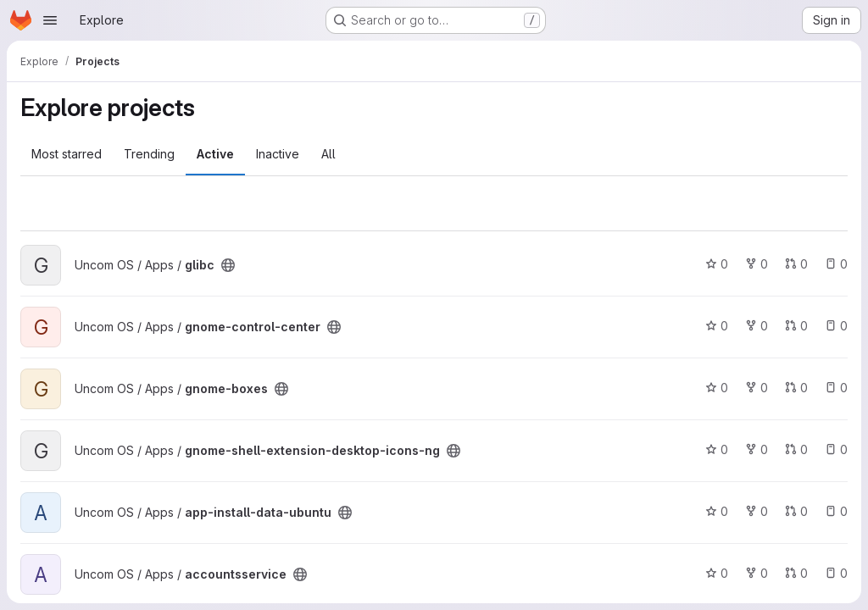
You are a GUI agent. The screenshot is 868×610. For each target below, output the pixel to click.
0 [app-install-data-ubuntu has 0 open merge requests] (796, 511)
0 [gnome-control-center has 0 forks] (757, 326)
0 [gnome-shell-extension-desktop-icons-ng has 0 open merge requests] (796, 449)
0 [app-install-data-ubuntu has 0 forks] (757, 511)
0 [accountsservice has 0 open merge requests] (796, 573)
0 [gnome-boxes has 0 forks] (757, 388)
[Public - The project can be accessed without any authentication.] (228, 265)
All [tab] (328, 154)
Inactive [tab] (278, 154)
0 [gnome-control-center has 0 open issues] (836, 326)
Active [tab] (215, 154)
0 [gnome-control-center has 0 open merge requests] (796, 326)
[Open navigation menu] (50, 20)
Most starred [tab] (67, 154)
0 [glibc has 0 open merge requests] (796, 264)
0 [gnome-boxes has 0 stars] (717, 388)
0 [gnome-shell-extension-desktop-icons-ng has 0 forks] (757, 449)
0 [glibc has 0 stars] (717, 264)
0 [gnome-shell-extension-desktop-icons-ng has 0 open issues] (836, 449)
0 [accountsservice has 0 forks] (757, 573)
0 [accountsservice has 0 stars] (717, 573)
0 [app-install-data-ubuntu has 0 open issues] (836, 511)
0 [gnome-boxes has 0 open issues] (836, 388)
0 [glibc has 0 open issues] (836, 264)
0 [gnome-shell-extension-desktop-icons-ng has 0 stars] (717, 449)
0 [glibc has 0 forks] (757, 264)
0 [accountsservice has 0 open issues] (836, 573)
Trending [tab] (149, 154)
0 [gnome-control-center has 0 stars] (717, 326)
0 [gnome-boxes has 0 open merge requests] (796, 388)
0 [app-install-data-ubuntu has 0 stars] (717, 511)
